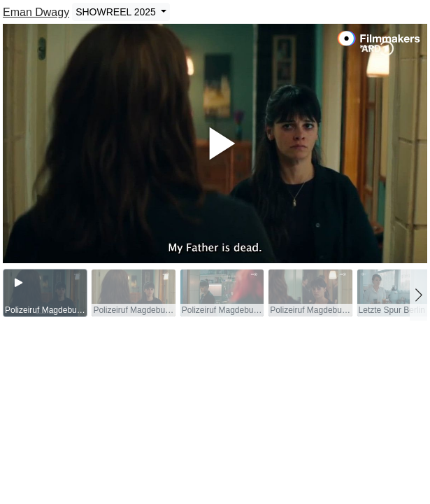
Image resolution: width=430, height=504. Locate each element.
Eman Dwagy (36, 12)
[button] (418, 295)
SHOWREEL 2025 (117, 12)
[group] (45, 293)
